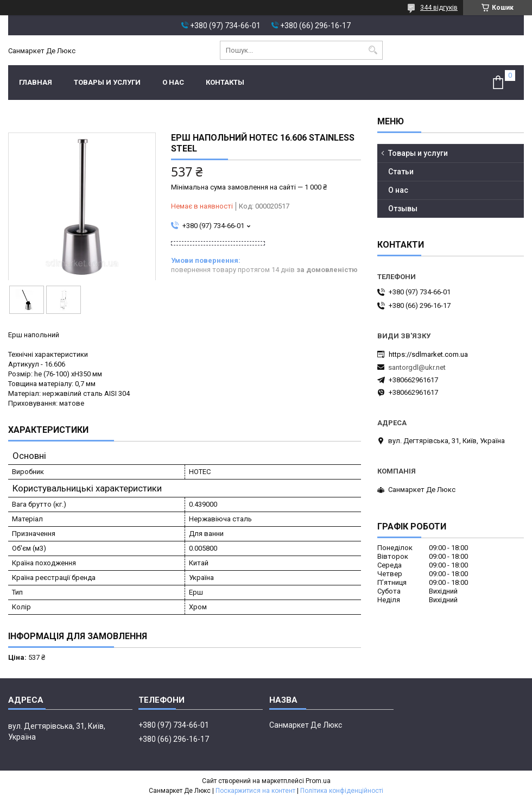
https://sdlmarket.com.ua (428, 354)
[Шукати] (373, 50)
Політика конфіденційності (342, 791)
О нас (173, 82)
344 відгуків (439, 8)
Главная (36, 82)
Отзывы (403, 209)
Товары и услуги (107, 82)
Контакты (225, 82)
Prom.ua (318, 781)
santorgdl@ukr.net (417, 367)
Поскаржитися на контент (255, 791)
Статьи (401, 172)
